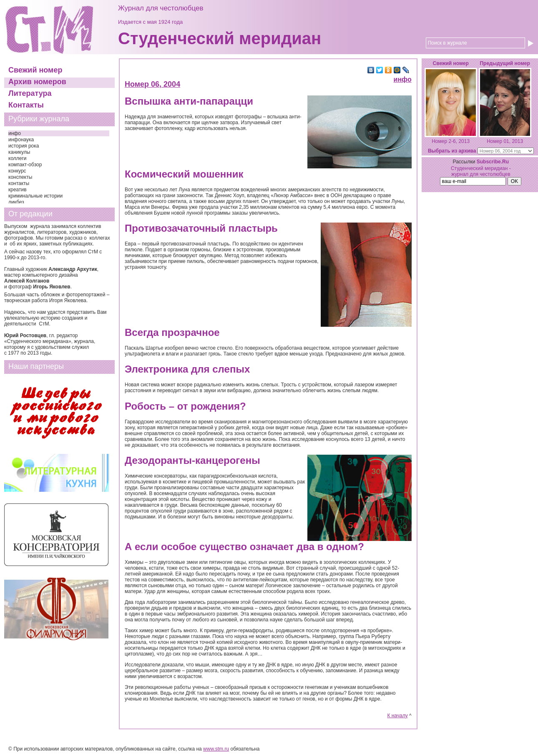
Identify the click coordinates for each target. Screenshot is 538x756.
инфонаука (21, 140)
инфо (15, 133)
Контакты (26, 105)
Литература (30, 93)
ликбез (16, 202)
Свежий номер (35, 70)
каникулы (19, 152)
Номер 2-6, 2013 (451, 141)
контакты (19, 183)
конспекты (20, 177)
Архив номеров (37, 82)
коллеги (18, 158)
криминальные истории (35, 196)
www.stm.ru (216, 749)
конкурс (17, 171)
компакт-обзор (25, 165)
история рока (24, 146)
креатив (18, 190)
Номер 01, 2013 (505, 141)
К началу (397, 716)
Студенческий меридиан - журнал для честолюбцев (481, 171)
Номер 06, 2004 (152, 84)
